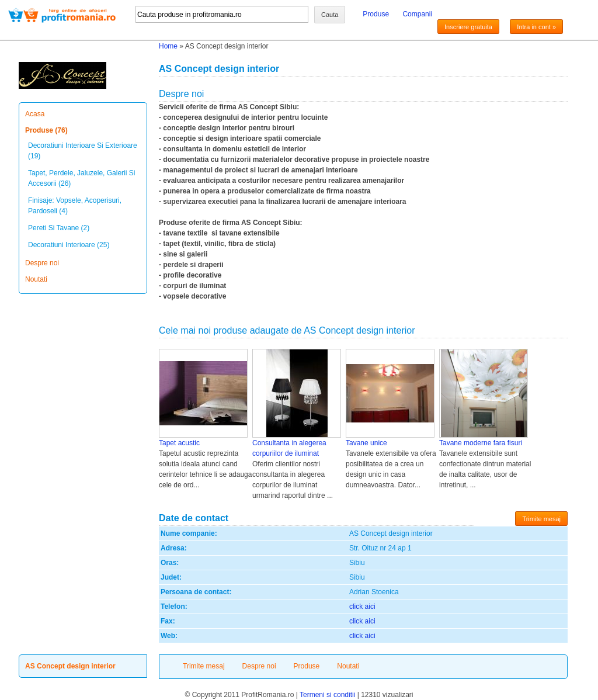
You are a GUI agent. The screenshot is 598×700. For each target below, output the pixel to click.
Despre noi (42, 263)
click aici (362, 607)
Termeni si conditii (327, 695)
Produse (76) (46, 130)
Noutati (36, 279)
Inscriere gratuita (468, 27)
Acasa (35, 114)
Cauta (330, 15)
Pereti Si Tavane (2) (59, 228)
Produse (376, 14)
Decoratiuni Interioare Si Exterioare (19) (83, 151)
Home (168, 46)
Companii (417, 14)
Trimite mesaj (541, 519)
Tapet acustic (179, 443)
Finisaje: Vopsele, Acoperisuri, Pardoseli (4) (75, 206)
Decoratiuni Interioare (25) (69, 245)
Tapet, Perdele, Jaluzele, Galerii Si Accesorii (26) (81, 178)
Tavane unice (366, 443)
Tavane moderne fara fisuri (481, 443)
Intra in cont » (536, 27)
